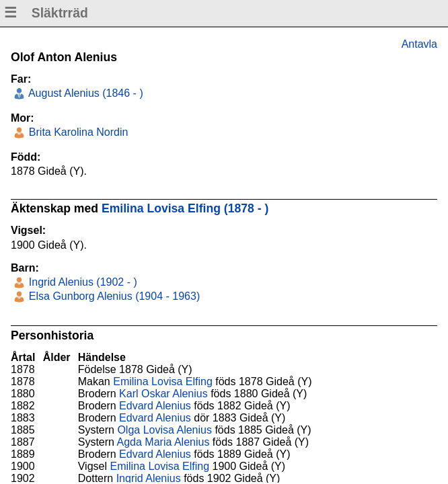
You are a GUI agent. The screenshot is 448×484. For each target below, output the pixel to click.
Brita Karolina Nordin (77, 132)
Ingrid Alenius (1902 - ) (81, 282)
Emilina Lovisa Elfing (163, 381)
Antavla (419, 44)
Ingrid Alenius (149, 478)
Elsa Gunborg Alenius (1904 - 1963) (113, 296)
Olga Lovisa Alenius (164, 430)
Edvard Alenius (155, 406)
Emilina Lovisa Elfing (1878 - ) (185, 208)
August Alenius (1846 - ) (84, 93)
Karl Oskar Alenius (163, 394)
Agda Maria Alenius (163, 442)
